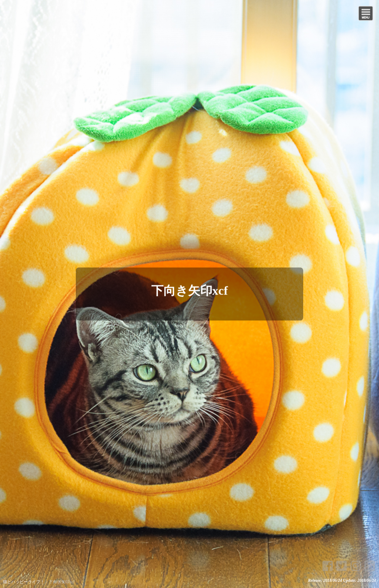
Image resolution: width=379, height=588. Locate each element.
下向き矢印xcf (190, 290)
